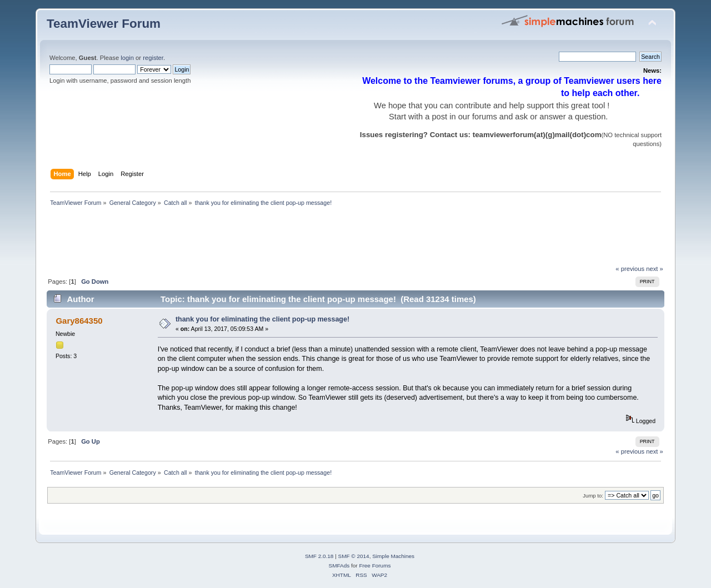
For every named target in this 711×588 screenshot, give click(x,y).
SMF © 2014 (354, 556)
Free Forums (375, 566)
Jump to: (593, 496)
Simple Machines (393, 556)
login (127, 58)
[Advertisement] (249, 239)
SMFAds (339, 566)
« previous (630, 269)
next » (655, 269)
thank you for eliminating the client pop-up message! (262, 319)
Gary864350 (79, 321)
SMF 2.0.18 (319, 556)
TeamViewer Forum (104, 24)
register (153, 58)
